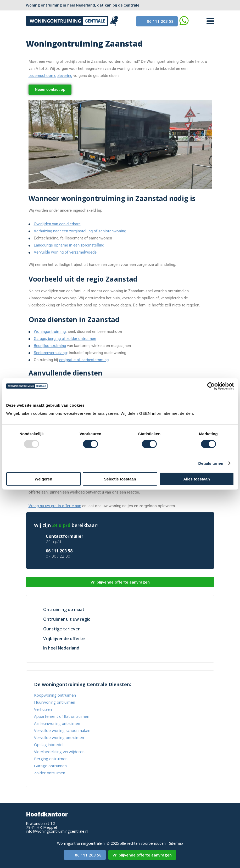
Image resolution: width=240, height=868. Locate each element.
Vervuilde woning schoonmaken (62, 730)
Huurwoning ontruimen (55, 702)
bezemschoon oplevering (50, 76)
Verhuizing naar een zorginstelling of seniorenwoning (80, 231)
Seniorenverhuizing (50, 353)
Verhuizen (43, 709)
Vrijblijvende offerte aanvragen (120, 582)
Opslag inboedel (49, 744)
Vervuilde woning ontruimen (59, 737)
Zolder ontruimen (50, 773)
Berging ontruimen (51, 759)
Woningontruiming (50, 332)
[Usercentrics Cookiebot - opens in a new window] (211, 386)
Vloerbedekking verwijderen (59, 752)
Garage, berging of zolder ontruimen (65, 339)
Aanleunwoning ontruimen (57, 723)
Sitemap (176, 843)
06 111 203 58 (157, 21)
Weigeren (43, 479)
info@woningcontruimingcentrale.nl (57, 831)
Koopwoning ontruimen (55, 695)
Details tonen (211, 463)
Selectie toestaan (120, 479)
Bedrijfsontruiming (50, 346)
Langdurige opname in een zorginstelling (69, 245)
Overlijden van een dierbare (57, 224)
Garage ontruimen (50, 766)
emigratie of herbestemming (84, 360)
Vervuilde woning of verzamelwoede (65, 252)
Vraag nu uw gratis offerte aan (55, 506)
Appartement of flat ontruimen (62, 716)
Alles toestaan (197, 479)
